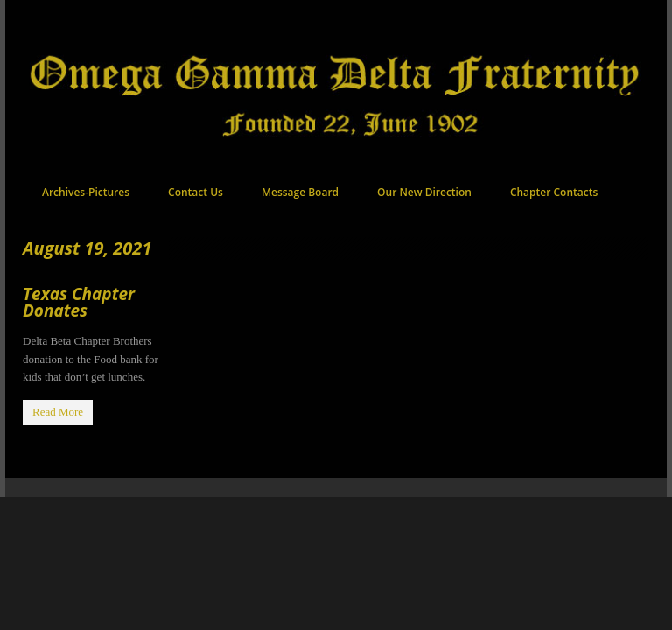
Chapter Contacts (554, 192)
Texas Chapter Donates (79, 302)
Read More (58, 412)
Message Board (300, 192)
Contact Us (196, 192)
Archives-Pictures (86, 192)
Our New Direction (424, 192)
